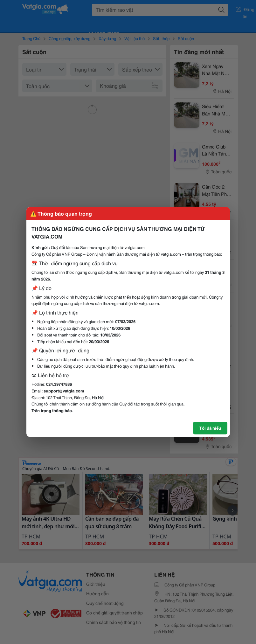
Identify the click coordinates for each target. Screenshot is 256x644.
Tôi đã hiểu (210, 428)
